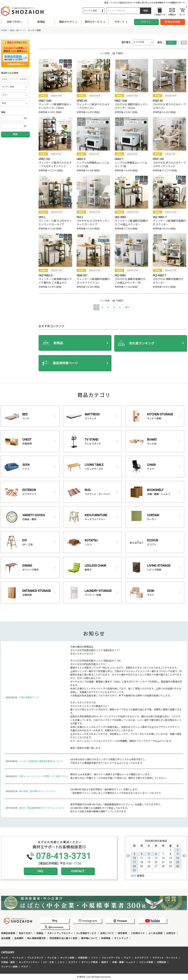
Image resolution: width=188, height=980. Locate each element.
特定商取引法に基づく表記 (63, 938)
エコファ (73, 962)
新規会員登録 (172, 22)
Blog (55, 921)
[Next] (128, 307)
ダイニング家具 (89, 962)
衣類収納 (83, 958)
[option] (156, 856)
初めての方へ (14, 22)
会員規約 (19, 938)
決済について (107, 933)
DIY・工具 (49, 962)
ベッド (5, 958)
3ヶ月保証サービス (86, 933)
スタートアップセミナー (60, 933)
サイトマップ (121, 938)
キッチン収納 (67, 958)
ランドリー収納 (9, 967)
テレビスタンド (35, 958)
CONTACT (78, 871)
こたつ (61, 962)
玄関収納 (161, 962)
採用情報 (106, 938)
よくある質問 (155, 933)
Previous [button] (128, 856)
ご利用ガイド (138, 933)
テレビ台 (52, 958)
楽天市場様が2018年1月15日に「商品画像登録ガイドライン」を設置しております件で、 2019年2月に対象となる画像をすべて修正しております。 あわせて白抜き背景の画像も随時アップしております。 (116, 808)
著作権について (89, 938)
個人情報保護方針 (36, 938)
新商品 (41, 22)
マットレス (18, 958)
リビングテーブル (111, 958)
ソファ (94, 958)
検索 (15, 134)
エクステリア (142, 958)
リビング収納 (146, 962)
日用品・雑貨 (8, 962)
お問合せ (171, 933)
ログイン (146, 22)
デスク (25, 967)
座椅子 (105, 962)
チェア (127, 958)
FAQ (40, 871)
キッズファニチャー (29, 962)
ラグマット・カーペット (165, 958)
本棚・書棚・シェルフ (124, 962)
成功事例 (122, 933)
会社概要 (6, 938)
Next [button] (184, 856)
